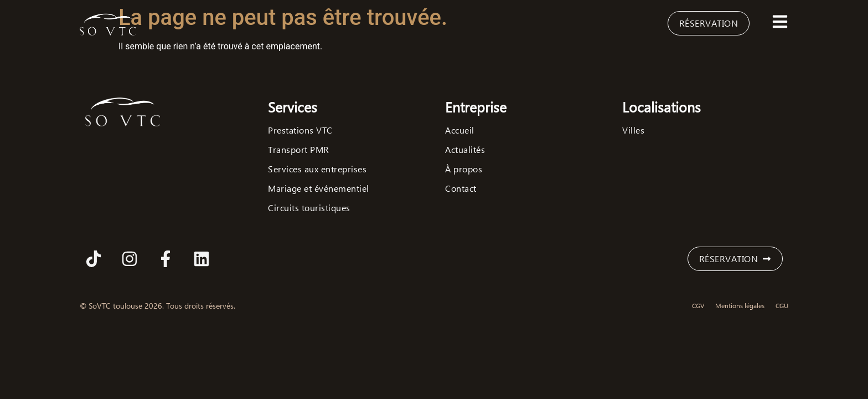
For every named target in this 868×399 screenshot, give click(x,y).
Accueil (460, 130)
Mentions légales (740, 306)
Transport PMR (299, 150)
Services (293, 107)
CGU (782, 306)
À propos (464, 169)
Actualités (465, 150)
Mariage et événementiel (319, 188)
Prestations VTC (300, 130)
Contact (461, 188)
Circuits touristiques (309, 208)
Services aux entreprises (317, 169)
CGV (698, 306)
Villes (633, 130)
